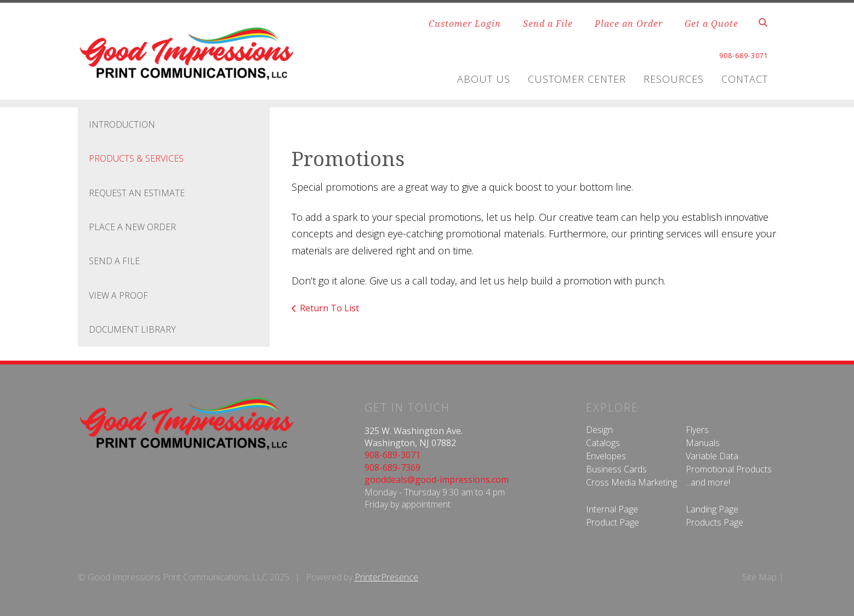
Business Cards (616, 469)
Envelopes (606, 456)
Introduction (122, 124)
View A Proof (118, 295)
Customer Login (465, 24)
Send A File (114, 261)
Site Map (759, 577)
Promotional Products (729, 469)
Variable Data (712, 456)
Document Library (132, 329)
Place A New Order (132, 227)
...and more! (708, 482)
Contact (745, 79)
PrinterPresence (386, 577)
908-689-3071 (392, 455)
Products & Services (136, 158)
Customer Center (577, 79)
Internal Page (612, 509)
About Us (484, 79)
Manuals (703, 443)
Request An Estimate (137, 193)
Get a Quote (711, 24)
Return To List (329, 308)
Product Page (613, 522)
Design (599, 430)
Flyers (697, 430)
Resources (674, 79)
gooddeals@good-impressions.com (437, 480)
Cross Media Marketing (631, 482)
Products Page (714, 522)
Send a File (548, 24)
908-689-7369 (392, 467)
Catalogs (603, 443)
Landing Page (712, 509)
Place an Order (629, 24)
